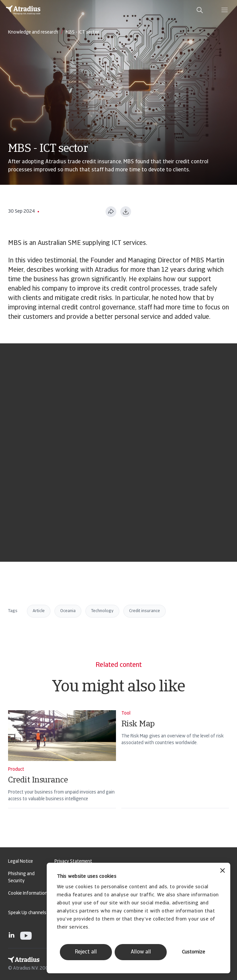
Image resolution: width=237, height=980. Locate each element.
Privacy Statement (73, 862)
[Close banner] (223, 871)
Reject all (86, 952)
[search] (200, 10)
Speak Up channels (27, 913)
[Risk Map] (175, 768)
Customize (193, 952)
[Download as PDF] (126, 212)
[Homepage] (23, 10)
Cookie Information (28, 893)
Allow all (141, 952)
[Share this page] (111, 212)
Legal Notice (21, 862)
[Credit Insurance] (62, 768)
